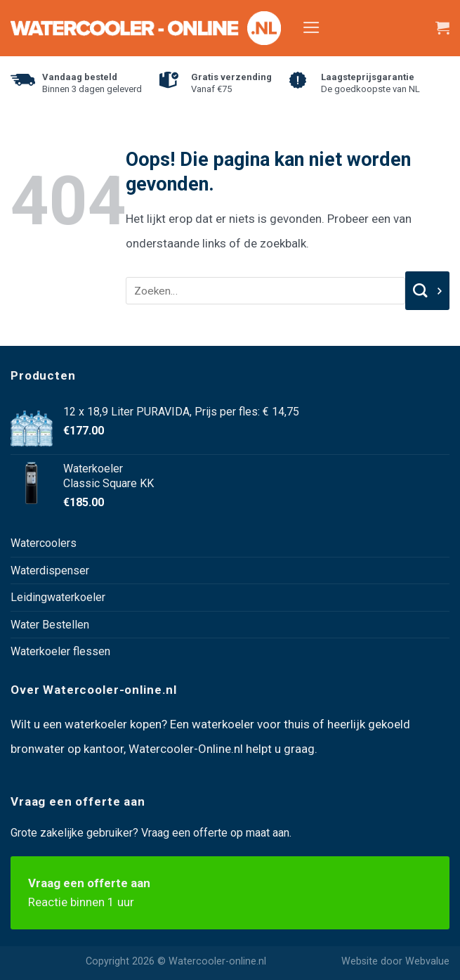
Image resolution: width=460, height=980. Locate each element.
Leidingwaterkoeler (58, 597)
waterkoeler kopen (113, 724)
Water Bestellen (50, 625)
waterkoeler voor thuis (251, 724)
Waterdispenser (50, 570)
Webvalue (427, 961)
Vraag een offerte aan (230, 894)
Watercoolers (44, 543)
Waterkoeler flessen (60, 651)
